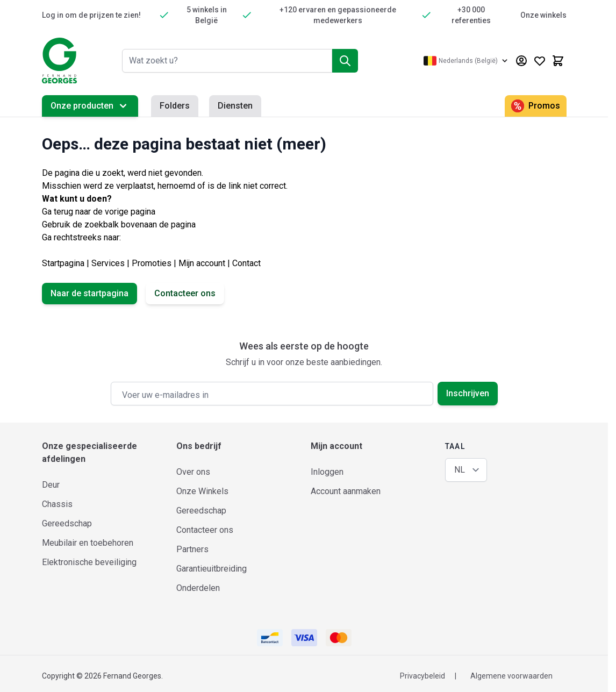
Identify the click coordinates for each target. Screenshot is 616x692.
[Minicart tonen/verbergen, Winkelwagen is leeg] (558, 61)
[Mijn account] (521, 61)
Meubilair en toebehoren (88, 543)
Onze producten (90, 106)
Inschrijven (468, 393)
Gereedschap (67, 523)
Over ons (193, 472)
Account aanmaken (346, 491)
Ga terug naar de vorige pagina (99, 212)
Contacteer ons (185, 293)
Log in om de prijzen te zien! (91, 15)
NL (460, 470)
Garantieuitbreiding (212, 569)
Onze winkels (543, 15)
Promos (536, 106)
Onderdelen (198, 588)
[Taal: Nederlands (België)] (467, 61)
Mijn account (202, 263)
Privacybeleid (422, 676)
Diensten (235, 106)
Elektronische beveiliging (89, 562)
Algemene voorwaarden (511, 676)
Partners (192, 549)
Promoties (152, 263)
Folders (175, 106)
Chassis (57, 504)
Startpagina (63, 263)
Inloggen (327, 472)
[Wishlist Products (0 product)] (540, 61)
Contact (246, 263)
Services (108, 263)
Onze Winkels (202, 491)
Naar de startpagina (89, 293)
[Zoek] (345, 61)
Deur (51, 485)
